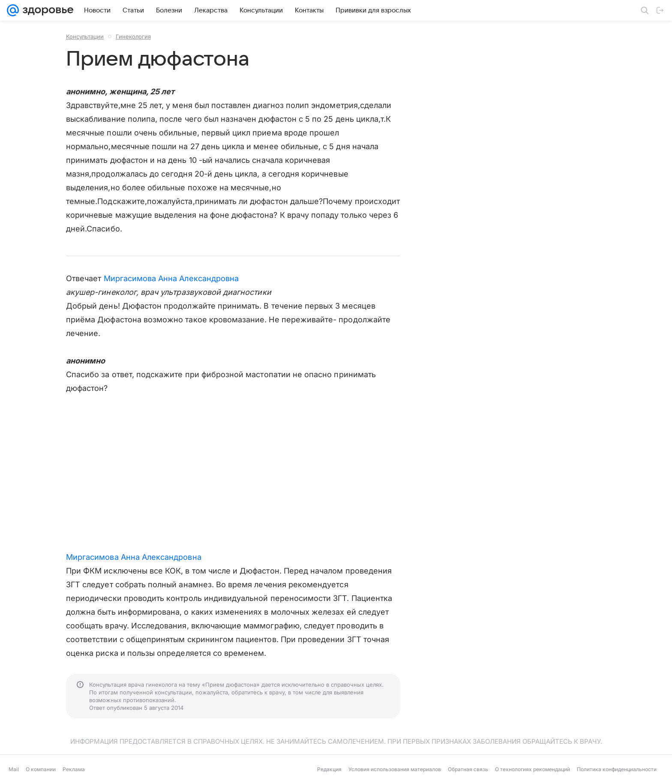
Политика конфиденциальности (617, 769)
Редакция (329, 769)
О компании (41, 769)
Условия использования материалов (395, 769)
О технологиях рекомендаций (532, 769)
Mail (14, 769)
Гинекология (133, 36)
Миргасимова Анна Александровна (171, 278)
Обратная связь (468, 769)
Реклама (74, 769)
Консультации (85, 36)
